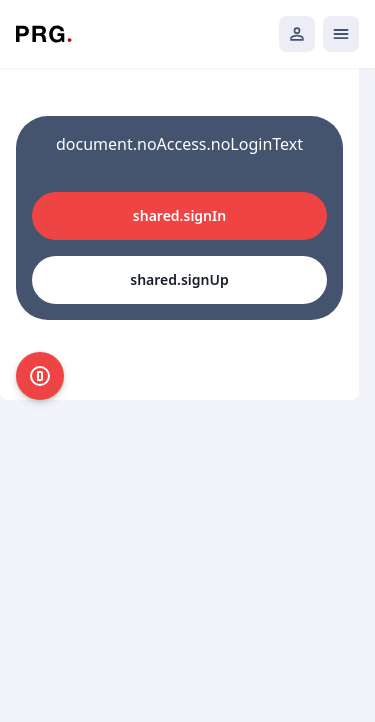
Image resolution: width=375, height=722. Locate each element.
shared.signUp (179, 279)
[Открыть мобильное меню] (341, 34)
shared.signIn (179, 215)
